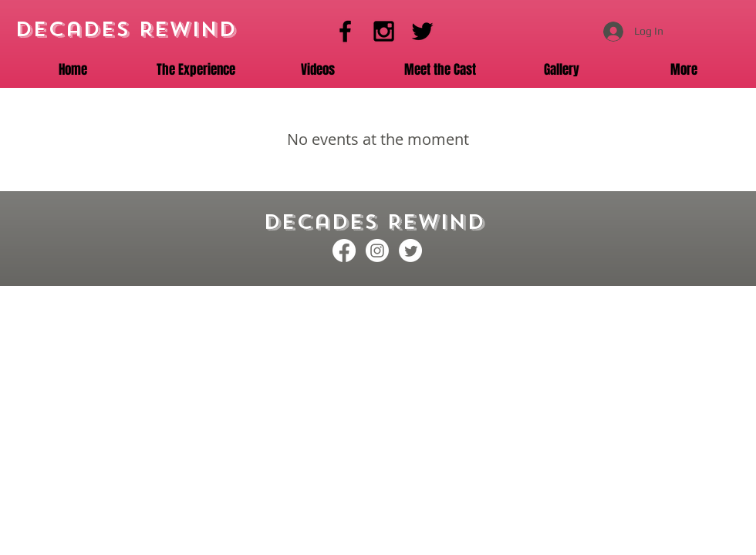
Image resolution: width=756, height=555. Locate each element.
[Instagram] (384, 31)
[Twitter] (422, 31)
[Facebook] (345, 31)
